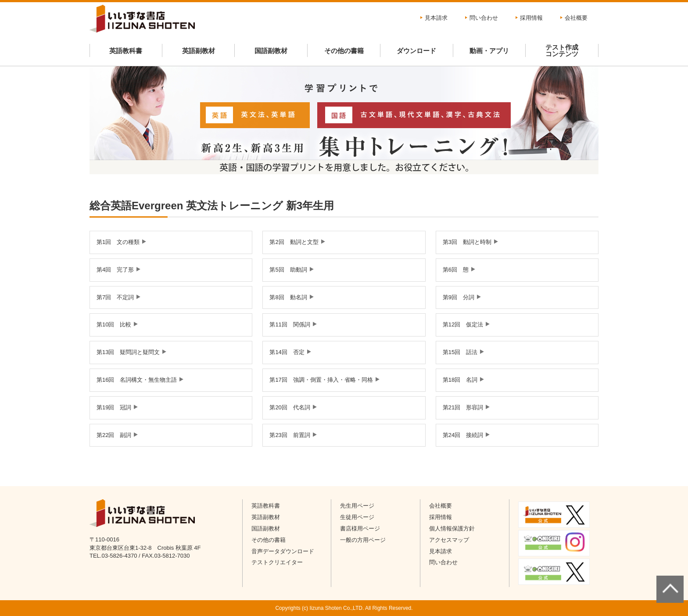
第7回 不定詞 (115, 297)
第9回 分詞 (459, 297)
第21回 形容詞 (463, 407)
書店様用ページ (360, 528)
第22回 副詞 (114, 435)
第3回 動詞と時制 (467, 242)
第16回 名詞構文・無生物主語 (137, 380)
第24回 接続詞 (463, 435)
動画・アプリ (489, 51)
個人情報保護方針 (452, 528)
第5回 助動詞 (288, 270)
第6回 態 (456, 270)
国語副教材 (271, 51)
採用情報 (531, 18)
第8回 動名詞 (288, 297)
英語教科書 (126, 51)
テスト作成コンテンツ (562, 50)
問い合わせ (484, 18)
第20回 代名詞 (290, 407)
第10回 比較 (114, 324)
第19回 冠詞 (114, 407)
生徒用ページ (357, 517)
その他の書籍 (344, 51)
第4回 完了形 (115, 270)
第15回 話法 (460, 352)
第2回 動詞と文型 (294, 242)
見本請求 (436, 18)
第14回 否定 (287, 352)
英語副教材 (199, 51)
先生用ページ (357, 506)
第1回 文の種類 (118, 242)
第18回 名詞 (460, 380)
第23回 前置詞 (290, 435)
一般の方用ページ (363, 540)
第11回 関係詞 (290, 324)
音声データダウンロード (283, 551)
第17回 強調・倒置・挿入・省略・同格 (321, 380)
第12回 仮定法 (463, 324)
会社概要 (576, 18)
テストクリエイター (277, 562)
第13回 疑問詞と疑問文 (128, 352)
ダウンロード (416, 51)
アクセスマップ (449, 540)
